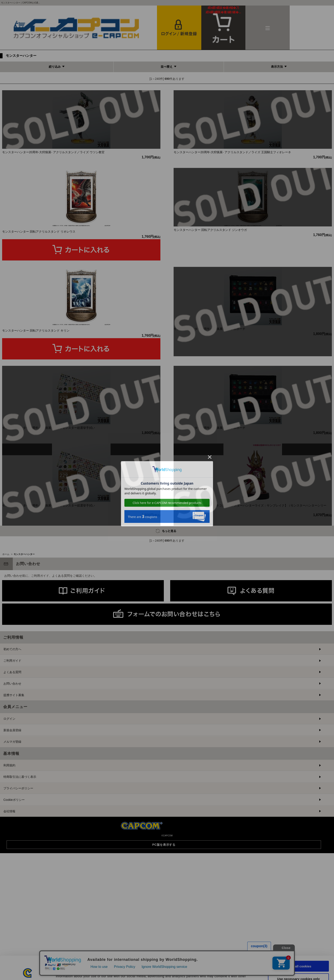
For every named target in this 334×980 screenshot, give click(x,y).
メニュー (268, 28)
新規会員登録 (12, 823)
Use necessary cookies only (298, 955)
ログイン (9, 811)
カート (223, 10)
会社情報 (9, 904)
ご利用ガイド (12, 753)
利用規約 (9, 858)
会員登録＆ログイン (179, 28)
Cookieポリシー (14, 892)
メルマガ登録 (12, 834)
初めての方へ (12, 742)
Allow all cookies (299, 943)
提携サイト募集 (14, 788)
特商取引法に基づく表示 (20, 869)
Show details (224, 972)
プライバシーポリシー (18, 881)
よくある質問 (12, 765)
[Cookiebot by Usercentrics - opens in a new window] (28, 972)
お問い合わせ (12, 776)
